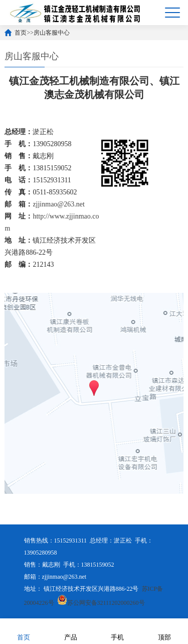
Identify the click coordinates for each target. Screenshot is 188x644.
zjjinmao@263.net (58, 204)
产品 (71, 631)
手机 (117, 631)
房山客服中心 (52, 33)
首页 (21, 33)
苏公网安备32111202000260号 (101, 603)
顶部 (164, 631)
